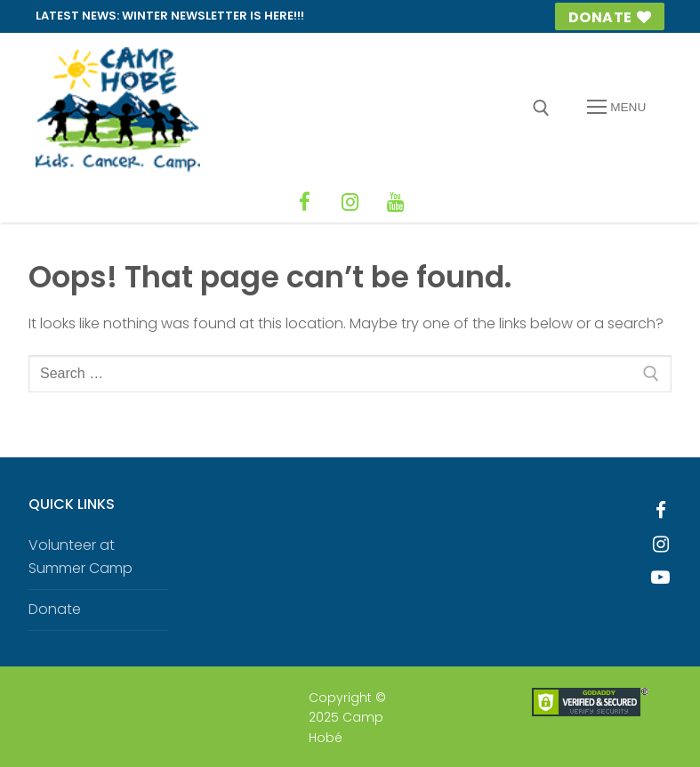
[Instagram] (350, 201)
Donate (609, 17)
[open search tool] (541, 108)
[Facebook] (308, 201)
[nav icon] (616, 108)
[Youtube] (661, 576)
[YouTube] (393, 201)
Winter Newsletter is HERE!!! (213, 16)
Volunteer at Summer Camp (80, 555)
